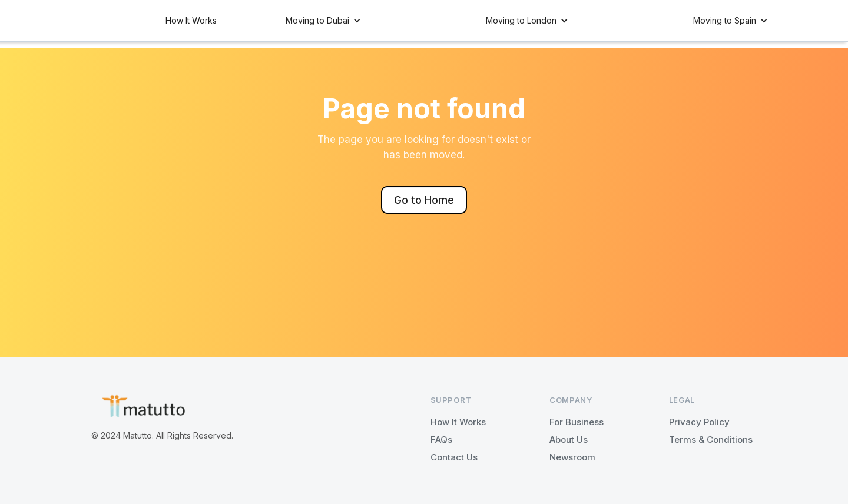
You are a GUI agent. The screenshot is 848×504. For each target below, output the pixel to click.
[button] (323, 21)
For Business (577, 422)
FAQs (441, 440)
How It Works (191, 20)
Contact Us (454, 457)
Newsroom (572, 457)
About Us (569, 440)
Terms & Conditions (711, 440)
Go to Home (424, 200)
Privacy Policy (699, 422)
